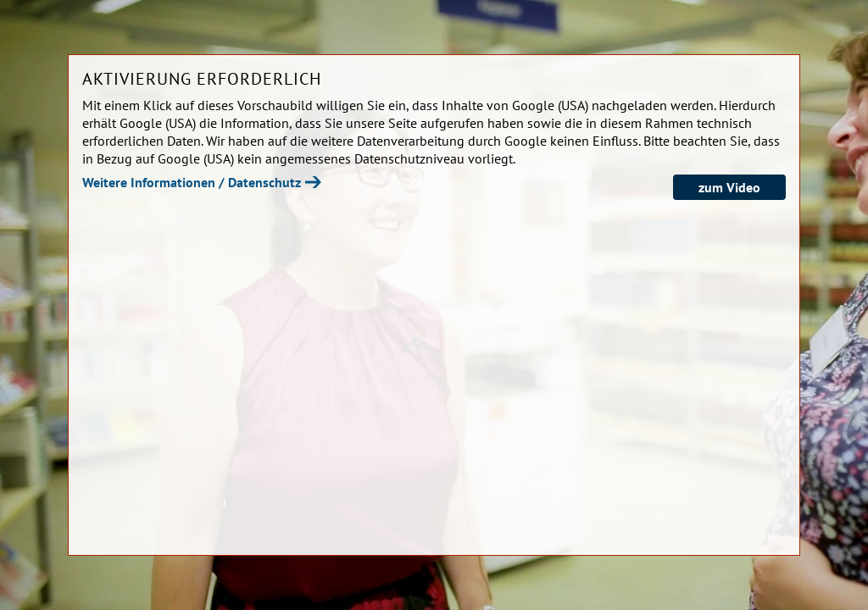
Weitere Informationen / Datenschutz (192, 182)
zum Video (729, 187)
